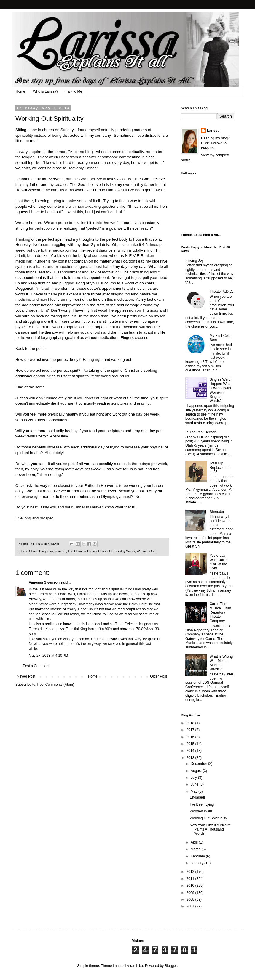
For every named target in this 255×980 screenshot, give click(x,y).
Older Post (158, 676)
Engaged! (197, 797)
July (194, 778)
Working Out (146, 551)
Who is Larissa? (46, 91)
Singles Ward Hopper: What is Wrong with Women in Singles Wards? (221, 390)
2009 (191, 893)
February (198, 856)
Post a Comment (36, 666)
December (199, 764)
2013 (191, 758)
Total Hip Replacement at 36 (220, 468)
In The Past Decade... (203, 432)
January (197, 863)
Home (20, 91)
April (195, 842)
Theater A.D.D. (221, 292)
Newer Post (26, 676)
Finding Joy (194, 260)
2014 (191, 751)
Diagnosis (46, 551)
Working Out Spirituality (208, 818)
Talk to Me (74, 91)
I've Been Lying (202, 804)
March (196, 849)
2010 (191, 886)
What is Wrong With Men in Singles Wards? (221, 663)
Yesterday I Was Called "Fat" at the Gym (219, 562)
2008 (191, 899)
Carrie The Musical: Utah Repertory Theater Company (220, 612)
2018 (191, 723)
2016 (191, 737)
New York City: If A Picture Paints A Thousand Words (210, 829)
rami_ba (137, 966)
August (197, 771)
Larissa (213, 131)
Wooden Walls (201, 811)
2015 (191, 744)
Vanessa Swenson (44, 582)
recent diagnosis (101, 250)
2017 (191, 730)
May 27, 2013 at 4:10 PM (48, 656)
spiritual (60, 551)
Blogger (171, 966)
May (195, 791)
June (195, 784)
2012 (191, 872)
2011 (191, 879)
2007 (191, 906)
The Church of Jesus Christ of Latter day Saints (101, 551)
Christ (33, 551)
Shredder (217, 512)
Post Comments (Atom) (56, 685)
